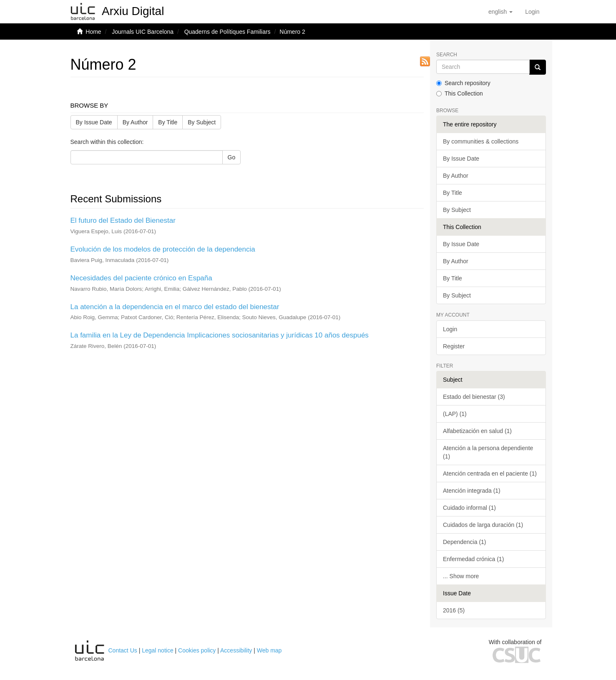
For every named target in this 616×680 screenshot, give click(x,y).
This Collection (460, 93)
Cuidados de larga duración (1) (483, 525)
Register (454, 346)
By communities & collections (481, 141)
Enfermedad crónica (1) (473, 559)
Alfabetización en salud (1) (477, 431)
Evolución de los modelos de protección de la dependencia (163, 249)
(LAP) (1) (455, 414)
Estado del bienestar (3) (474, 397)
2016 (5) (454, 610)
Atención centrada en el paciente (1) (490, 473)
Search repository (463, 83)
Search (447, 55)
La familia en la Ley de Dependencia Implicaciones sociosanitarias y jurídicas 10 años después (220, 335)
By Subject (202, 122)
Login (450, 329)
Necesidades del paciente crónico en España (141, 278)
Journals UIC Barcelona (143, 32)
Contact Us (123, 650)
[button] (500, 12)
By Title (168, 122)
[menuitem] (532, 12)
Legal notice (158, 650)
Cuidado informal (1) (469, 508)
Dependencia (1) (465, 542)
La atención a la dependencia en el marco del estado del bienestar (175, 307)
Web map (269, 650)
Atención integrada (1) (472, 491)
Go (232, 157)
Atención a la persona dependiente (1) (488, 452)
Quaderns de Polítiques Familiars (228, 32)
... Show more (461, 576)
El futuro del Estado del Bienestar (123, 220)
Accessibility (236, 650)
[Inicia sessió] (532, 12)
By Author (135, 122)
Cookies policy (197, 650)
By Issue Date (94, 122)
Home (93, 32)
